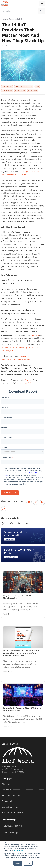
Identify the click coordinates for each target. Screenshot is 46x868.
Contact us (7, 790)
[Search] (19, 11)
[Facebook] (11, 524)
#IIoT (37, 87)
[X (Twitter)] (3, 524)
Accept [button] (18, 863)
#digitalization (7, 87)
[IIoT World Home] (23, 755)
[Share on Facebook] (29, 502)
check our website (24, 383)
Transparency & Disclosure (13, 813)
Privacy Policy (19, 850)
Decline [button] (28, 863)
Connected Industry (16, 19)
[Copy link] (4, 509)
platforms (35, 335)
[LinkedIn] (19, 524)
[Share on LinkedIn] (42, 502)
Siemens (28, 380)
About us (6, 784)
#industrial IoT (20, 91)
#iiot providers (7, 91)
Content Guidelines (10, 807)
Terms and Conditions (11, 795)
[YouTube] (27, 524)
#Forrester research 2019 (24, 87)
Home (4, 19)
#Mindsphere (33, 91)
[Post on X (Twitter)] (36, 502)
